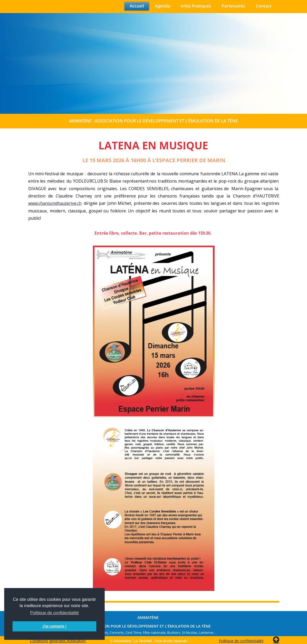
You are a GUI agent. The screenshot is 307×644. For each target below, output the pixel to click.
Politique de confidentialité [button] (54, 613)
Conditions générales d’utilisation (58, 641)
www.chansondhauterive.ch (55, 203)
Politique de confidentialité (241, 641)
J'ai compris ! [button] (54, 626)
